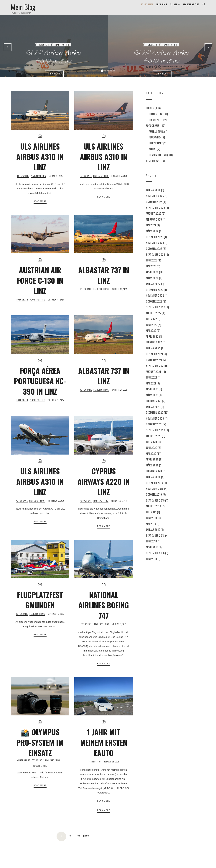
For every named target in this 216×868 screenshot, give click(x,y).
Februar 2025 (154, 224)
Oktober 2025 (154, 206)
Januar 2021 (153, 411)
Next (87, 841)
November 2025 (155, 200)
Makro (153, 153)
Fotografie (44, 35)
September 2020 (155, 434)
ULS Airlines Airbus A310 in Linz (54, 47)
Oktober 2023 (154, 253)
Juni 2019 (151, 522)
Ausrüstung (24, 765)
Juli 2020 (151, 446)
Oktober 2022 (154, 306)
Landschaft (156, 147)
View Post (54, 64)
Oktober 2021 (154, 364)
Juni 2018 (151, 546)
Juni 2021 (151, 382)
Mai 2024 (151, 229)
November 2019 (155, 493)
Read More (40, 206)
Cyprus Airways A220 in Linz (104, 486)
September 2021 (155, 370)
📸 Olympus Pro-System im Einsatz (40, 747)
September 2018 (155, 540)
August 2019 (153, 510)
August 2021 (153, 376)
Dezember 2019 (154, 487)
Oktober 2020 (154, 429)
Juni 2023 (152, 265)
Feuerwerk (155, 142)
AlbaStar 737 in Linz (104, 280)
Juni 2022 (152, 329)
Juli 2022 (151, 323)
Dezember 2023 (155, 241)
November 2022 (155, 300)
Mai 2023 (151, 271)
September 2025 (155, 212)
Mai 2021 (151, 388)
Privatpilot (156, 124)
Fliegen (150, 112)
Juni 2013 (151, 563)
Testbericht (95, 766)
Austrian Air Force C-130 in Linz (40, 285)
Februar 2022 (154, 347)
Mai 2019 (151, 528)
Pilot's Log (155, 118)
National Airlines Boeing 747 (104, 610)
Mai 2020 (151, 458)
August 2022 (154, 317)
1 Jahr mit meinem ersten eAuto (104, 747)
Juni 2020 (152, 452)
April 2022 (152, 341)
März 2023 (152, 282)
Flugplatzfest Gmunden (40, 604)
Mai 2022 (151, 335)
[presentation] (8, 52)
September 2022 (155, 311)
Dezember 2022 (155, 294)
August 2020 (154, 440)
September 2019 (155, 505)
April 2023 (152, 276)
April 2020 (152, 464)
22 (79, 841)
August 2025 (154, 218)
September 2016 (155, 557)
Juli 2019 (151, 516)
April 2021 (152, 393)
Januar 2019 (153, 534)
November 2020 (155, 423)
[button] (102, 75)
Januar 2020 (153, 481)
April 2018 (152, 552)
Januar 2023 (153, 288)
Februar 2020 (154, 475)
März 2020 (152, 470)
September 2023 (155, 259)
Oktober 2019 (154, 499)
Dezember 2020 (155, 417)
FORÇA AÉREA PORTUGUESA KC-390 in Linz (40, 385)
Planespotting (62, 35)
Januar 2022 (153, 353)
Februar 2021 (154, 405)
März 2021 (152, 399)
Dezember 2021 (154, 358)
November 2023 (155, 247)
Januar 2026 (153, 194)
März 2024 (152, 235)
